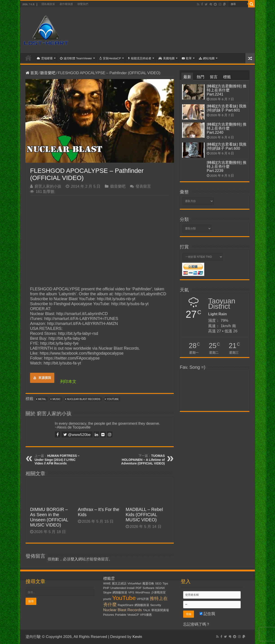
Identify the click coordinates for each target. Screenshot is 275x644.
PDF (139, 588)
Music (56, 399)
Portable (121, 615)
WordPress (143, 592)
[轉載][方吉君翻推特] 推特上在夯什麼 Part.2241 (227, 90)
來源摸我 (42, 378)
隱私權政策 (48, 4)
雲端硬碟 (45, 58)
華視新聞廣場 (160, 610)
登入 (74, 559)
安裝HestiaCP (110, 58)
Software (148, 588)
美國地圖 (167, 58)
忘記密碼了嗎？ (197, 624)
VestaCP (133, 615)
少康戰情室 (158, 592)
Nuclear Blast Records (84, 399)
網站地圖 (207, 58)
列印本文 (68, 382)
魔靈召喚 (148, 583)
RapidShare (125, 605)
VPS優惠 (146, 615)
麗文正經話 (119, 583)
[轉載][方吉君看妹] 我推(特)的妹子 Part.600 (227, 146)
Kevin (137, 637)
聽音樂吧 (48, 73)
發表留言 (143, 186)
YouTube (113, 399)
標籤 (227, 77)
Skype (107, 592)
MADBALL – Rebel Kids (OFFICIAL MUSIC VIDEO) (144, 515)
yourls (107, 599)
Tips (165, 583)
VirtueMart (134, 583)
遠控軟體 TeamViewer (76, 58)
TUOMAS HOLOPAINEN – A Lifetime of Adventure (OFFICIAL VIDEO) (143, 460)
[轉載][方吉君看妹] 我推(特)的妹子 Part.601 (227, 108)
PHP (106, 588)
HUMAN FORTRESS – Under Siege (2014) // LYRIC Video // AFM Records (57, 460)
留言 (214, 77)
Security (156, 605)
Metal (42, 399)
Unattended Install (122, 588)
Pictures (109, 615)
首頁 (28, 58)
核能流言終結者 (140, 58)
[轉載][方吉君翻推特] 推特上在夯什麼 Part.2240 (227, 128)
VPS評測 (143, 599)
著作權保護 (66, 4)
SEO (158, 583)
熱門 (200, 77)
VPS (131, 592)
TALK (147, 610)
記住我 (207, 614)
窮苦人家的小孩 (48, 186)
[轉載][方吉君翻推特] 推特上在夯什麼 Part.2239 (227, 167)
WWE (107, 583)
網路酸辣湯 (120, 592)
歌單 (187, 58)
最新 (187, 77)
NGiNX (160, 588)
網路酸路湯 (142, 605)
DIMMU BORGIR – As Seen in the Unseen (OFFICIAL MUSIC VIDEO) (49, 517)
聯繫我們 (83, 4)
